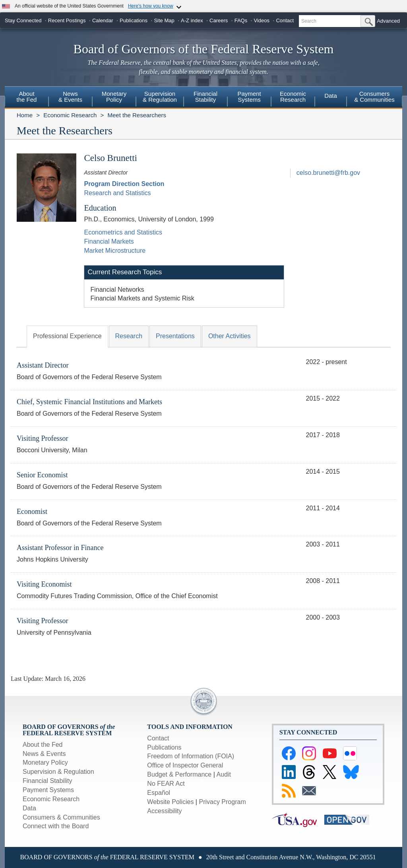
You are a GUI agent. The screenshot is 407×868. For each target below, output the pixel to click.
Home (25, 115)
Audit (223, 774)
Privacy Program (222, 802)
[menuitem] (27, 98)
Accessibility (164, 811)
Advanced (388, 21)
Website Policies (170, 802)
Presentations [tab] (175, 336)
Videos (262, 20)
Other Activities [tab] (230, 336)
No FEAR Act (166, 784)
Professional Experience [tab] (67, 336)
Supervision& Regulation (160, 97)
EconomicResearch (293, 97)
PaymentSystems (249, 97)
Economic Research (70, 115)
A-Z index (192, 20)
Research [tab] (129, 336)
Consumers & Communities (374, 97)
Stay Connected (23, 20)
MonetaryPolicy (114, 97)
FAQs (241, 20)
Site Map (164, 20)
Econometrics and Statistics (123, 232)
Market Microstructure (115, 251)
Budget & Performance (179, 774)
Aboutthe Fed (27, 97)
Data (331, 96)
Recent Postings (67, 20)
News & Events (44, 754)
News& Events (70, 97)
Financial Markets (109, 241)
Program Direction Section (124, 184)
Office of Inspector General (185, 765)
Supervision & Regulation (58, 772)
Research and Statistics (117, 193)
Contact (285, 20)
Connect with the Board (56, 826)
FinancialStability (205, 97)
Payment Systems (48, 790)
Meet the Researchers (137, 115)
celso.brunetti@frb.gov (328, 173)
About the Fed (43, 745)
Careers (219, 20)
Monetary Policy (45, 762)
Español (159, 793)
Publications (134, 20)
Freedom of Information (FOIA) (191, 756)
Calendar (103, 20)
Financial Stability (47, 781)
